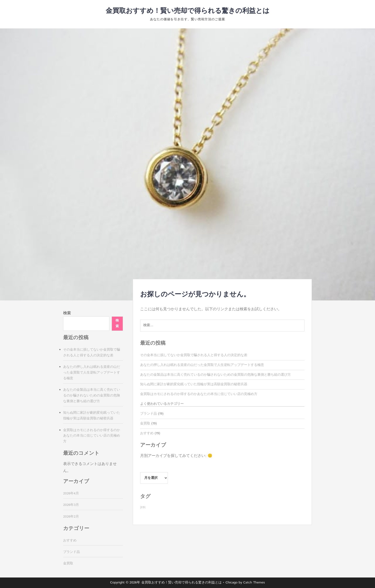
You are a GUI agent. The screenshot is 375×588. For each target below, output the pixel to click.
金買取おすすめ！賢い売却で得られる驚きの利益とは (188, 11)
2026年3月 (71, 505)
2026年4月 (71, 493)
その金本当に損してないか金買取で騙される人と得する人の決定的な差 (194, 355)
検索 (67, 313)
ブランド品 (149, 414)
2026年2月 (71, 517)
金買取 (145, 423)
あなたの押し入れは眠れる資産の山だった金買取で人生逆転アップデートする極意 (202, 365)
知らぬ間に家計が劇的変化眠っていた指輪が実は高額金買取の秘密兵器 (194, 384)
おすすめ (147, 433)
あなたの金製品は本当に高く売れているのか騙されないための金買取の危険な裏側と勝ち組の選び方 (215, 375)
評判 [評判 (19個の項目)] (143, 508)
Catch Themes (254, 583)
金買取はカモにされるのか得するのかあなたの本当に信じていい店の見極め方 (199, 394)
